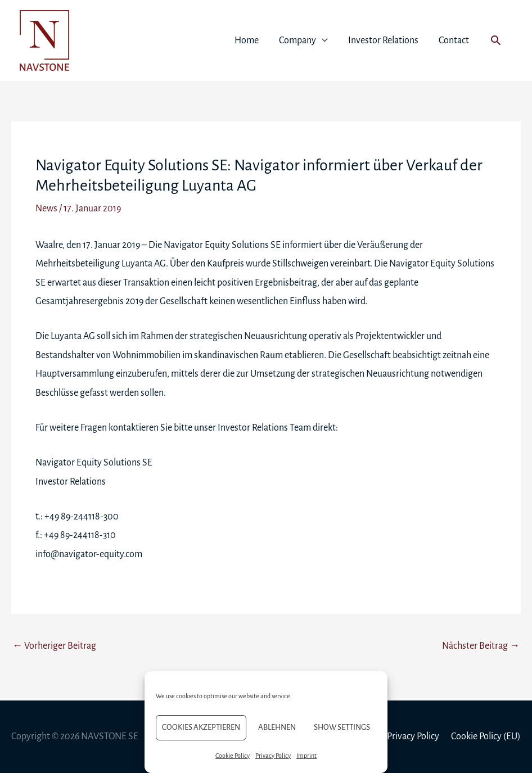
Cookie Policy (233, 756)
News (46, 209)
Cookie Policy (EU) (486, 736)
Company (297, 40)
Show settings (342, 727)
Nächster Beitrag (481, 646)
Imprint (306, 756)
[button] (496, 40)
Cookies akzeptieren (201, 727)
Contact (454, 40)
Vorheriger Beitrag (54, 646)
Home (247, 40)
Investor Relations (383, 40)
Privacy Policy (273, 756)
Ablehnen (277, 727)
